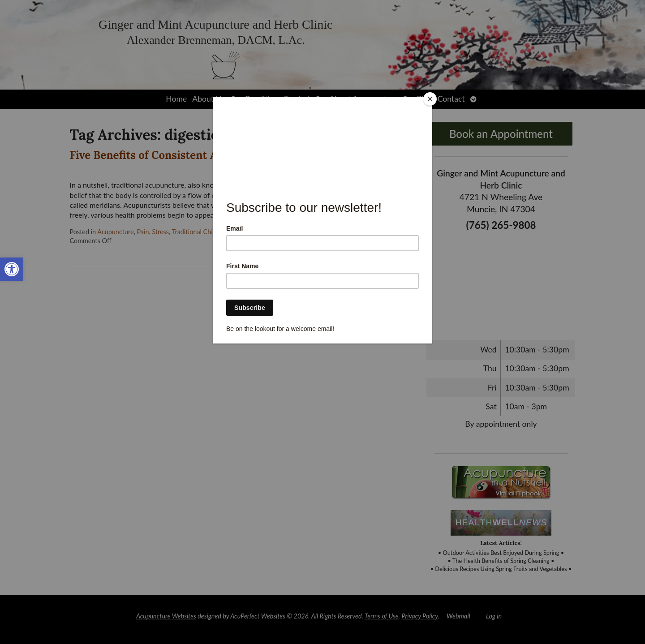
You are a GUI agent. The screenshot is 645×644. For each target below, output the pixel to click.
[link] (12, 269)
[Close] (430, 99)
